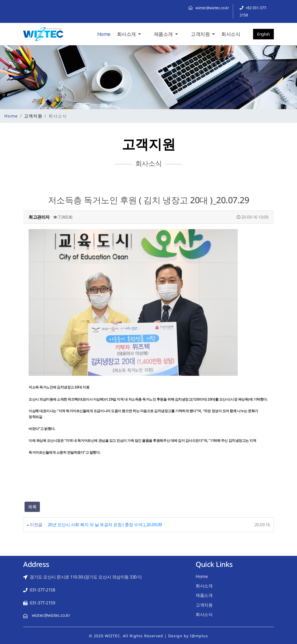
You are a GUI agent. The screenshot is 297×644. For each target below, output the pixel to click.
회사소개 (204, 586)
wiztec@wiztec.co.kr (212, 8)
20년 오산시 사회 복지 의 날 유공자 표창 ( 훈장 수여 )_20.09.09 (105, 525)
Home (104, 34)
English (263, 34)
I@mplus (199, 636)
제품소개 (204, 595)
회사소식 (231, 34)
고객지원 (204, 605)
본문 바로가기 (0, 0)
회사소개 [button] (127, 34)
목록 (32, 507)
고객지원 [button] (201, 34)
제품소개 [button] (164, 34)
